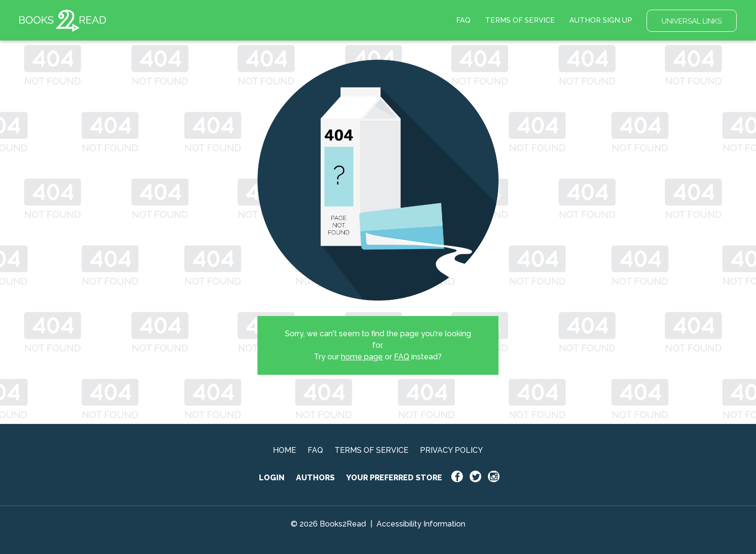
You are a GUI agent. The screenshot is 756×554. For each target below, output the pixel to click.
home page (362, 357)
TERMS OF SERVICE (520, 20)
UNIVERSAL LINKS (692, 21)
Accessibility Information (421, 524)
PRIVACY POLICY (452, 450)
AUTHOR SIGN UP (601, 20)
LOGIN (272, 478)
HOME (284, 450)
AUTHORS (315, 478)
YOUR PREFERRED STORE (394, 478)
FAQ (463, 20)
